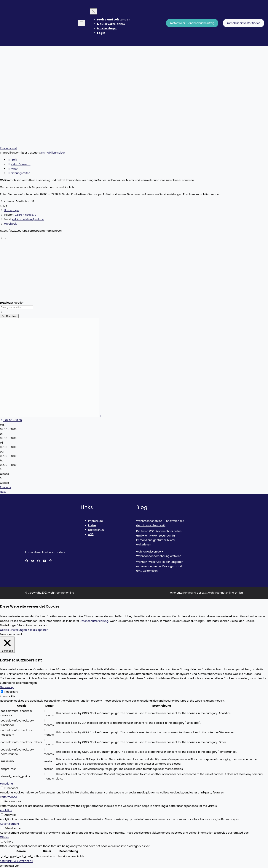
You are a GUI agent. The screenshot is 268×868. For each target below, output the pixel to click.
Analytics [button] (6, 810)
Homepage (11, 210)
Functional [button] (7, 784)
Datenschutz (96, 530)
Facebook (10, 224)
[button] (6, 148)
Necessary (11, 692)
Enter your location (12, 303)
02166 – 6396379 (25, 215)
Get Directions (9, 316)
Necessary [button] (7, 687)
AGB (91, 534)
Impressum (96, 521)
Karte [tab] (12, 169)
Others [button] (4, 837)
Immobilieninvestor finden (243, 23)
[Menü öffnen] (82, 23)
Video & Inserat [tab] (19, 164)
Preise (92, 525)
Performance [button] (8, 797)
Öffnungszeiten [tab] (19, 173)
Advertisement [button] (9, 824)
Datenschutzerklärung (94, 621)
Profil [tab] (12, 160)
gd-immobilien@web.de (28, 219)
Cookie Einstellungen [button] (13, 630)
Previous (5, 487)
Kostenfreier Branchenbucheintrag (192, 23)
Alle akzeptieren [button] (38, 630)
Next (3, 492)
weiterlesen (144, 545)
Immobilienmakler (53, 153)
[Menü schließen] (93, 11)
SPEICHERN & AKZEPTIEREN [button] (16, 861)
